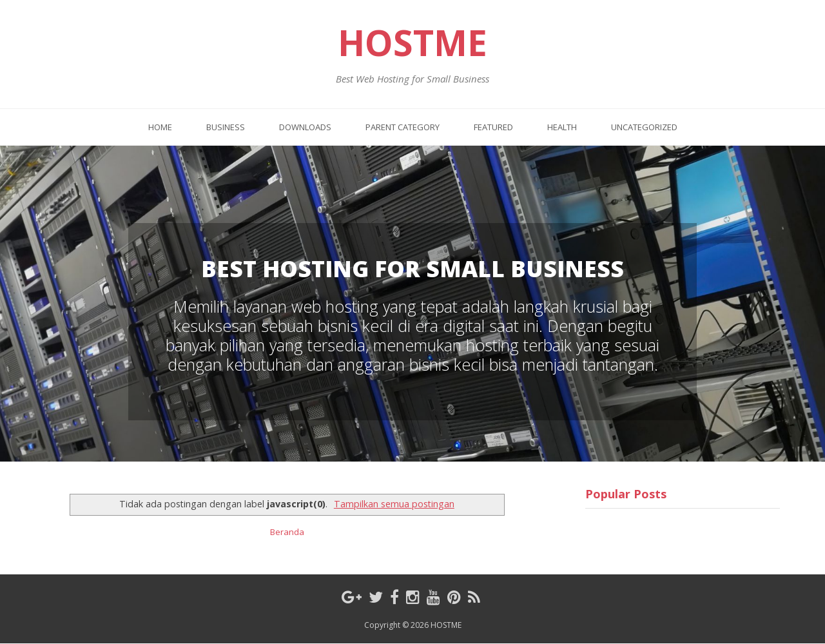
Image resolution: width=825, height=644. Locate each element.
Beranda (287, 532)
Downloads (305, 127)
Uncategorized (644, 127)
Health (562, 127)
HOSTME (412, 43)
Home (160, 127)
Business (226, 127)
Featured (493, 127)
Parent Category (403, 127)
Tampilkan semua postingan (394, 504)
